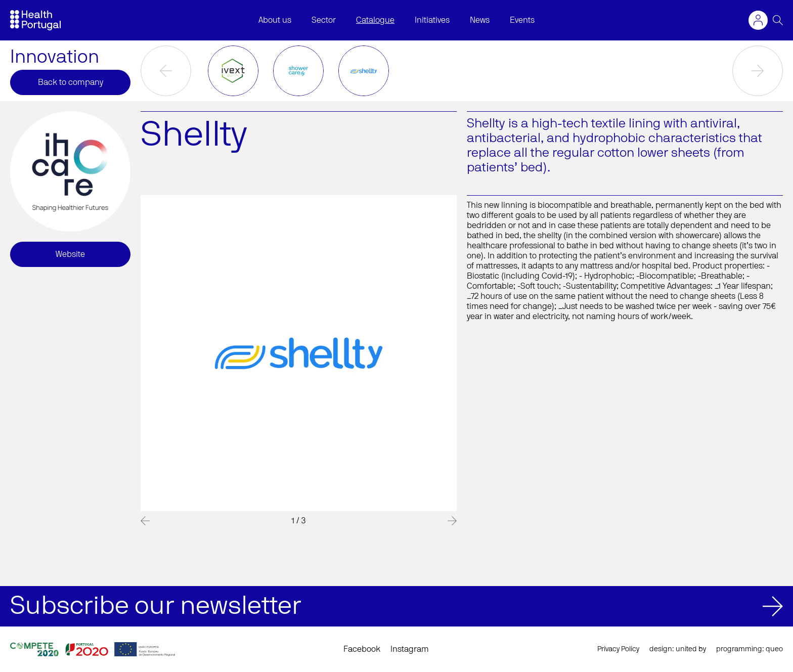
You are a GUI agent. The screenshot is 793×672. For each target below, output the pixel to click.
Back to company (71, 82)
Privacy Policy (618, 649)
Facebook (362, 649)
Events (522, 20)
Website (70, 254)
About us (275, 20)
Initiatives (432, 20)
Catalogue (375, 20)
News (480, 20)
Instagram (410, 649)
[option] (233, 71)
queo (774, 649)
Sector (324, 20)
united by (691, 649)
